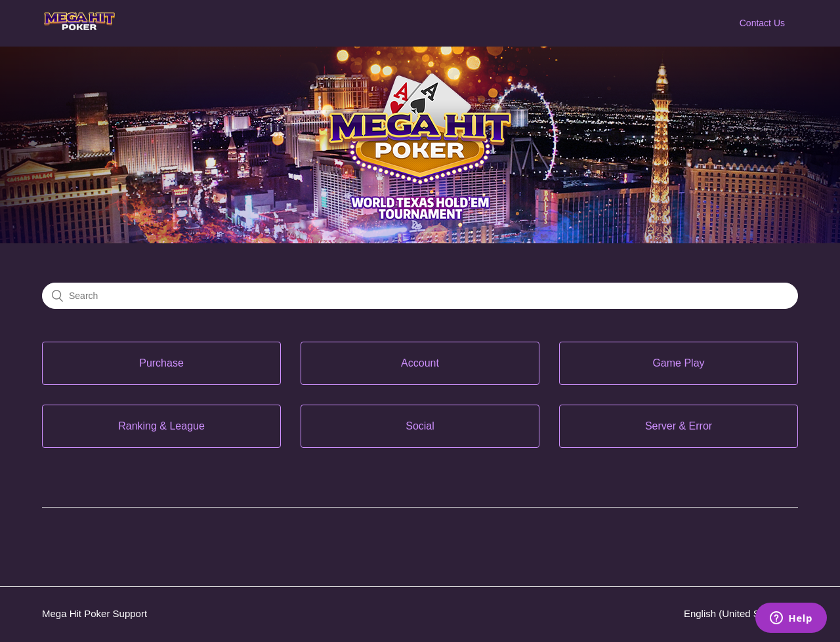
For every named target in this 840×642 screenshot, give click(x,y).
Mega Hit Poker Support (94, 613)
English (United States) (736, 613)
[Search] (420, 296)
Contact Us (762, 23)
